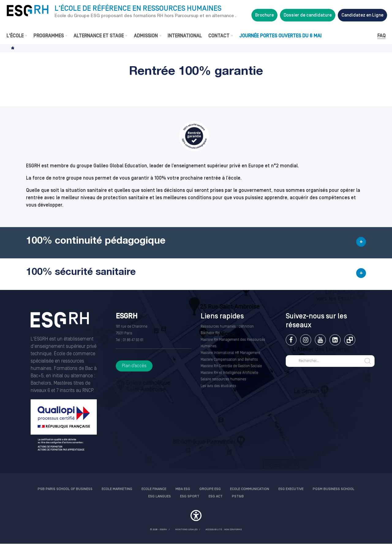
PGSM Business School (334, 489)
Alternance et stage (99, 36)
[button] (196, 243)
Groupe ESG (210, 489)
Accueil (13, 48)
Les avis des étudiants (218, 386)
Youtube (320, 340)
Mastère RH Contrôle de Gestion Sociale (231, 366)
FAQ (381, 36)
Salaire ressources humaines (223, 379)
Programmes (49, 36)
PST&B (238, 496)
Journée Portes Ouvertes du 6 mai (280, 36)
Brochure (264, 15)
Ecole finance (154, 489)
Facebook (291, 340)
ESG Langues (160, 496)
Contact (219, 36)
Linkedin (335, 340)
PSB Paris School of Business (65, 489)
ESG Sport (190, 496)
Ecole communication (250, 489)
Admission (146, 36)
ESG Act (216, 496)
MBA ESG (183, 489)
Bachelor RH (210, 333)
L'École (15, 36)
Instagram (305, 340)
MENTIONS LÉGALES (186, 529)
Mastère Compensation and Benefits (229, 360)
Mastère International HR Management (230, 353)
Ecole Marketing (117, 489)
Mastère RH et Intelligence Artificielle (229, 373)
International (185, 36)
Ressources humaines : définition (227, 327)
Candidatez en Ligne (362, 15)
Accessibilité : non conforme (224, 529)
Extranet (350, 340)
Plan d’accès (134, 366)
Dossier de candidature (308, 15)
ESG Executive (291, 489)
